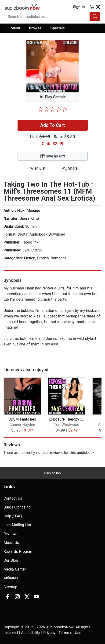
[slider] (53, 109)
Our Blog (11, 560)
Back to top (52, 473)
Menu (12, 28)
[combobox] (52, 17)
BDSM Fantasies (22, 419)
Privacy (49, 633)
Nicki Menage (29, 211)
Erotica (43, 258)
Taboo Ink (30, 242)
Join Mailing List (17, 525)
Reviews (10, 534)
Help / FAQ (13, 516)
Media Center (15, 569)
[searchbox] (47, 17)
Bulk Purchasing (17, 507)
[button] (15, 28)
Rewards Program (18, 552)
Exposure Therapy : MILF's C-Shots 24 (67, 419)
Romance (59, 258)
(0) (95, 7)
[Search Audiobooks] (95, 17)
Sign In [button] (79, 7)
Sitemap (10, 587)
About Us (11, 543)
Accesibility (31, 633)
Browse (35, 28)
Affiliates (11, 578)
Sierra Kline (29, 218)
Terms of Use (70, 633)
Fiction (30, 258)
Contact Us (13, 498)
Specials (58, 28)
